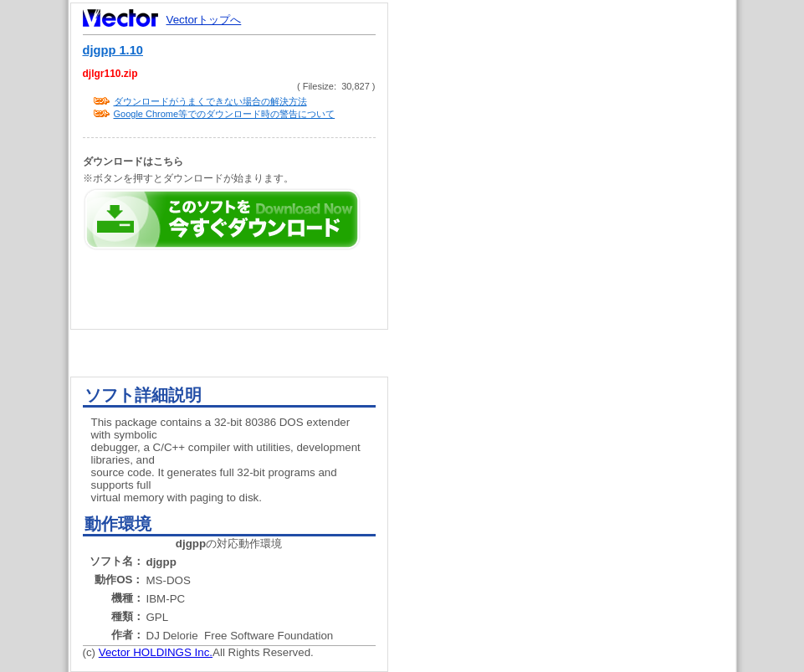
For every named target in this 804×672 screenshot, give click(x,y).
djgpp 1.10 (113, 50)
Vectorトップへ (204, 20)
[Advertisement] (576, 318)
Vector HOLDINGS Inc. (156, 652)
